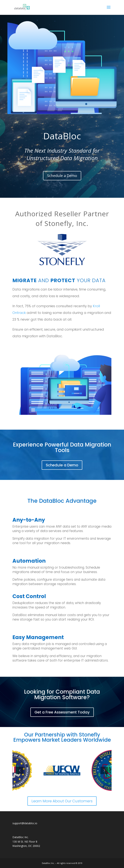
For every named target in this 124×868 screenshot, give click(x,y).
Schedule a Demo (62, 176)
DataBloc (62, 136)
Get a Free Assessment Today (62, 712)
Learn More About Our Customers (62, 801)
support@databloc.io (25, 823)
